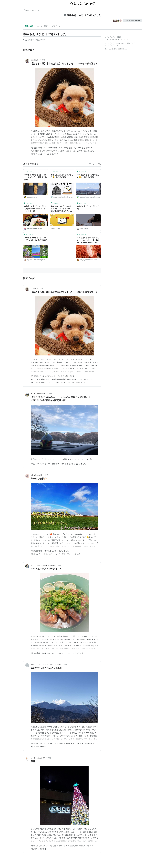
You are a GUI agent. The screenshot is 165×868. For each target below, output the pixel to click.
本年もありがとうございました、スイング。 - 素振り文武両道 (36, 177)
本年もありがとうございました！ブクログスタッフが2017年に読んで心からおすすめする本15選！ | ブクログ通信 (62, 209)
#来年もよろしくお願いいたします (44, 554)
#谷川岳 (90, 846)
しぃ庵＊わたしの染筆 (38, 758)
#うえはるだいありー (48, 376)
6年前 (65, 664)
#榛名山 (82, 846)
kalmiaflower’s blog (37, 475)
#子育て (34, 154)
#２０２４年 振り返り (67, 376)
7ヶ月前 (42, 60)
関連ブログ (56, 26)
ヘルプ (124, 43)
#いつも (72, 382)
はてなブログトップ (111, 45)
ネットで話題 (42, 26)
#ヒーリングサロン (38, 747)
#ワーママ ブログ (51, 148)
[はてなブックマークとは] (38, 164)
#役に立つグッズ (73, 554)
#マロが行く (41, 464)
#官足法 (80, 743)
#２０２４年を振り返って (41, 379)
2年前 (42, 288)
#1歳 (40, 154)
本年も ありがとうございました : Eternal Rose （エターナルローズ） (36, 209)
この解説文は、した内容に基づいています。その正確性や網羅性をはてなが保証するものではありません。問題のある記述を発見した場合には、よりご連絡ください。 (35, 40)
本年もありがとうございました (88, 207)
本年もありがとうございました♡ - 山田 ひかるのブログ (36, 239)
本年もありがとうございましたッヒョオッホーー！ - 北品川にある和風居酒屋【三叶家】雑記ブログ (88, 240)
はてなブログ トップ (31, 10)
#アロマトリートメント (67, 743)
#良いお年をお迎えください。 (42, 382)
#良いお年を (43, 849)
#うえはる (35, 376)
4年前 (47, 475)
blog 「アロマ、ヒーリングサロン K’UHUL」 (46, 664)
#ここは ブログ (37, 148)
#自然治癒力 (90, 743)
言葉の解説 (29, 26)
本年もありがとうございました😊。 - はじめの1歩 (88, 176)
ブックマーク (29, 172)
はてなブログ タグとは (112, 43)
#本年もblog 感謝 (59, 379)
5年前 (59, 565)
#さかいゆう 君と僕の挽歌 (68, 846)
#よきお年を (36, 653)
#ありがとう (81, 382)
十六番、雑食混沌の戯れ (39, 394)
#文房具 (62, 554)
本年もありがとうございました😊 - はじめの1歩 (62, 176)
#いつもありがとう (51, 154)
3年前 (50, 394)
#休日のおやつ (53, 464)
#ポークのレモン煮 (76, 653)
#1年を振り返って (38, 151)
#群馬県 (34, 849)
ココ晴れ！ (34, 60)
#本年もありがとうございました (59, 151)
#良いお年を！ (61, 382)
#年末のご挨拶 (36, 551)
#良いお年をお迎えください (84, 151)
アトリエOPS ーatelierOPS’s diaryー (43, 565)
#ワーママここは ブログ (83, 148)
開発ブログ (131, 43)
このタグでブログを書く (132, 21)
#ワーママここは (66, 148)
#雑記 (33, 464)
